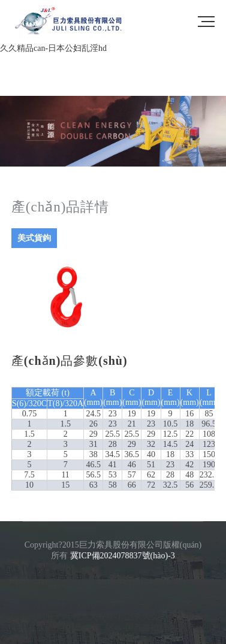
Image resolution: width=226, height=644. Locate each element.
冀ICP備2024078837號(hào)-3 (123, 556)
